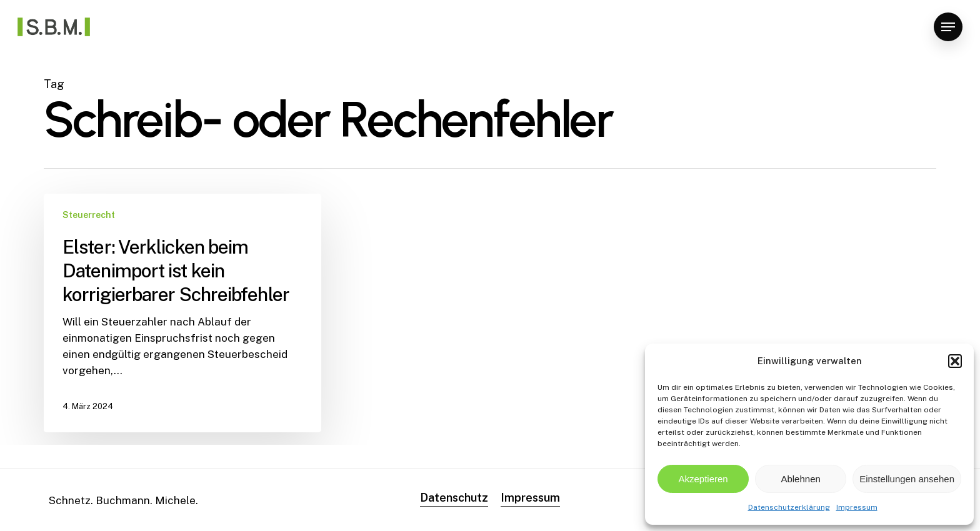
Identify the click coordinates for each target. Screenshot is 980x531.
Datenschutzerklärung (789, 507)
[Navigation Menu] (948, 27)
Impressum (857, 507)
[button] (955, 361)
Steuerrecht (89, 215)
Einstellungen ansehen (907, 479)
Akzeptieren (703, 479)
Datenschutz (454, 498)
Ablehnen (800, 479)
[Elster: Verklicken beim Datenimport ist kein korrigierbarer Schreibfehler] (182, 313)
